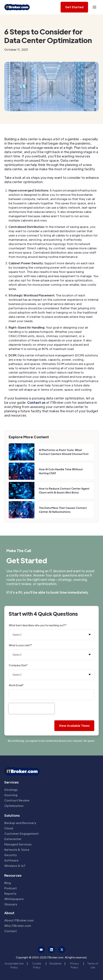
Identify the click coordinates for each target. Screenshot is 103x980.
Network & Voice (17, 850)
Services (11, 782)
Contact (11, 931)
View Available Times (74, 726)
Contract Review (17, 800)
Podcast (11, 888)
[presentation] (32, 709)
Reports (10, 894)
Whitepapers (14, 899)
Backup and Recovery (20, 823)
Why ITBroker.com (18, 926)
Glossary (11, 904)
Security (11, 855)
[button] (94, 7)
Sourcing (11, 795)
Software (11, 860)
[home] (17, 7)
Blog (8, 883)
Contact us (36, 402)
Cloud (9, 828)
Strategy (11, 790)
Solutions (12, 815)
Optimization (14, 806)
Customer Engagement (21, 834)
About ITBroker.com (19, 920)
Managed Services (18, 844)
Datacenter (13, 839)
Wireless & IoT (15, 866)
